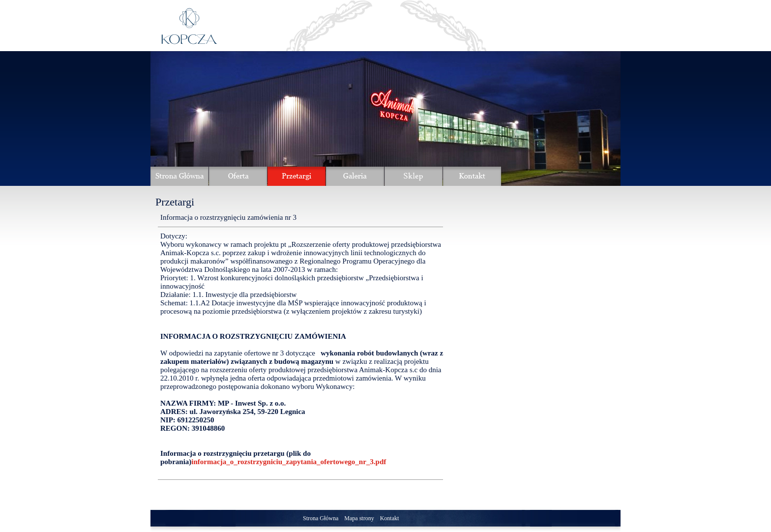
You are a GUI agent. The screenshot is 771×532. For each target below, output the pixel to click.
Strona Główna (321, 518)
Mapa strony (359, 518)
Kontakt (390, 518)
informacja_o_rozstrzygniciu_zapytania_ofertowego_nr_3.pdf (289, 462)
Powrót (412, 490)
